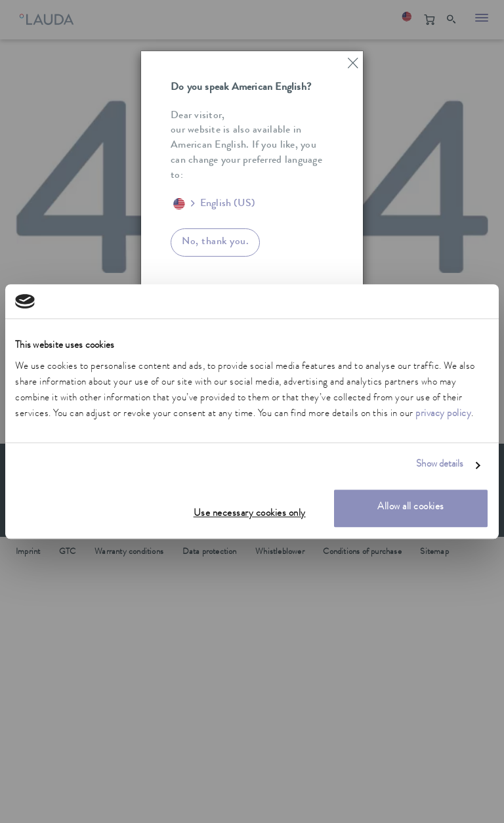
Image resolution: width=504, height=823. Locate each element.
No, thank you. (215, 242)
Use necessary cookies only (250, 514)
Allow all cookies (411, 508)
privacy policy (443, 414)
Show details (440, 466)
